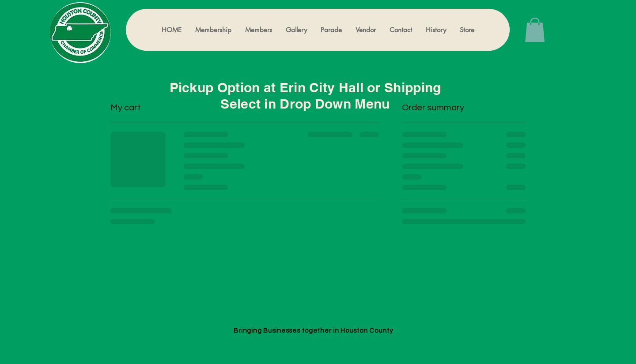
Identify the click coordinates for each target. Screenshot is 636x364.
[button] (535, 30)
